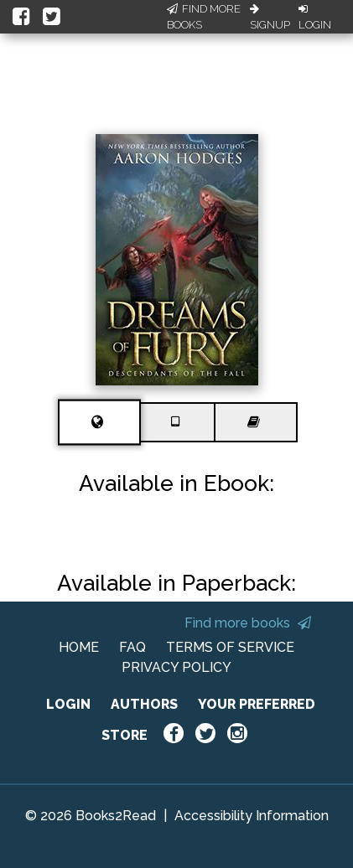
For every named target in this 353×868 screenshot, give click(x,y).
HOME (79, 647)
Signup (270, 18)
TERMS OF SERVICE (230, 647)
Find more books (248, 623)
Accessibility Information (252, 816)
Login (315, 18)
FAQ (132, 647)
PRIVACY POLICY (176, 667)
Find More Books (204, 17)
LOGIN (68, 704)
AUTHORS (144, 704)
